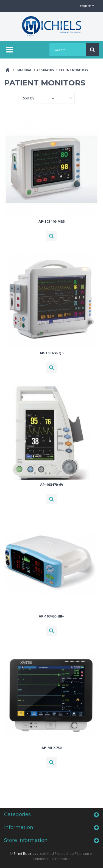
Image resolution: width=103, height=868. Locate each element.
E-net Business (26, 853)
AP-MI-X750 (51, 748)
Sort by (29, 98)
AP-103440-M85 (51, 221)
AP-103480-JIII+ (51, 616)
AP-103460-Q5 (51, 353)
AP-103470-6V (52, 485)
